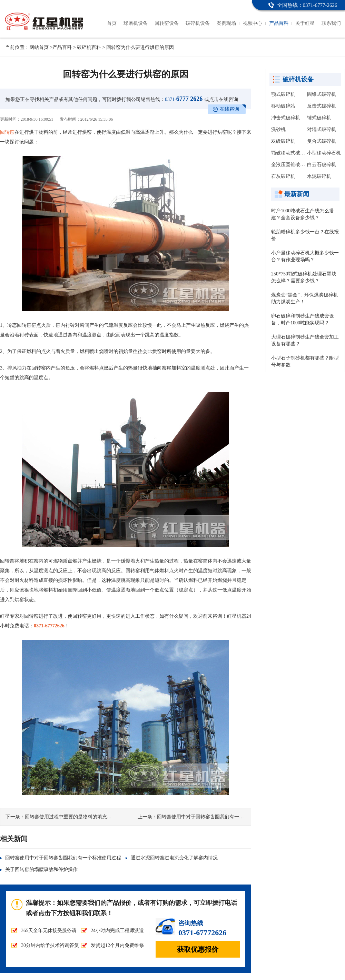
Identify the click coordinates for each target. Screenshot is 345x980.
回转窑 (7, 132)
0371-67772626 (49, 626)
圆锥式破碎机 (322, 94)
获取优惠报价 (198, 949)
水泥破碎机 (319, 176)
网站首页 (39, 47)
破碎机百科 (89, 47)
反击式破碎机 (322, 106)
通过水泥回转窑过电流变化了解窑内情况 (174, 858)
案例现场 (226, 23)
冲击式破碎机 (286, 118)
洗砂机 (278, 129)
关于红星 (305, 23)
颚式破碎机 (283, 94)
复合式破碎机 (322, 141)
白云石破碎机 (322, 165)
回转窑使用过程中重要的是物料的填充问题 (71, 817)
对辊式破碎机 (322, 129)
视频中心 (253, 23)
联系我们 (331, 23)
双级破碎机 (283, 141)
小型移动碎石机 (324, 153)
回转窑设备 (167, 23)
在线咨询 (229, 109)
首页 (112, 23)
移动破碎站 (283, 106)
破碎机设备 (198, 23)
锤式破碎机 (319, 118)
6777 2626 (184, 99)
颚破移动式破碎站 (290, 153)
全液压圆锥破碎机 (290, 165)
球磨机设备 (136, 23)
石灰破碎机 (283, 176)
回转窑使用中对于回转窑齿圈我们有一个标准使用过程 (215, 817)
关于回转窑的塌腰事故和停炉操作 (41, 870)
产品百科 (279, 23)
